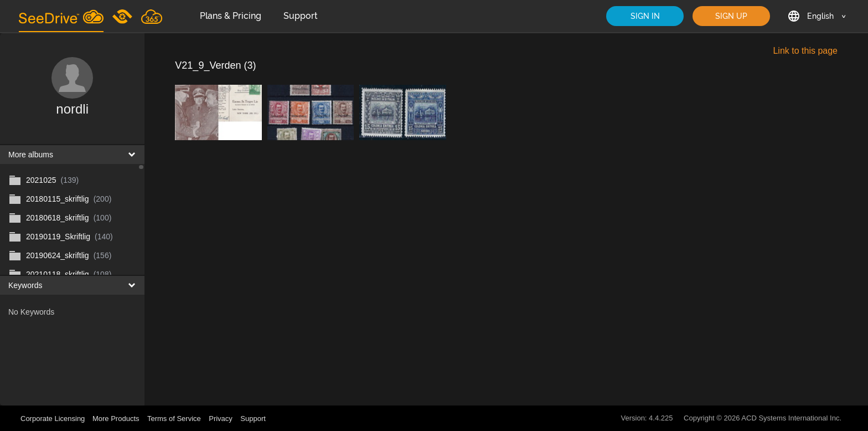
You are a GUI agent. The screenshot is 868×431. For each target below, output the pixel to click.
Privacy (221, 419)
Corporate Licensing (54, 419)
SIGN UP (731, 16)
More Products (116, 419)
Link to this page (805, 51)
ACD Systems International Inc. (791, 418)
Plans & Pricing (231, 16)
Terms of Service (174, 419)
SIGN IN (645, 16)
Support (301, 16)
